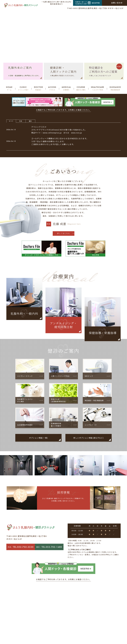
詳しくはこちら (63, 233)
